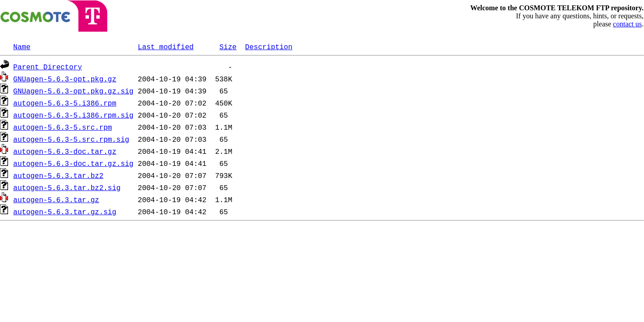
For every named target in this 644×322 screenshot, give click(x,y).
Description (269, 47)
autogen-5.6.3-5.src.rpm (63, 127)
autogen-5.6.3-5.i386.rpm (65, 103)
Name (22, 47)
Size (228, 47)
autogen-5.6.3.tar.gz (56, 199)
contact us (627, 24)
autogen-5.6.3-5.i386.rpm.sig (74, 115)
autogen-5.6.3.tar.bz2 (59, 175)
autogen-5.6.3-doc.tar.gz (65, 151)
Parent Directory (48, 67)
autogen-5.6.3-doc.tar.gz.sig (74, 163)
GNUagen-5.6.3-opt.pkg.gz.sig (74, 91)
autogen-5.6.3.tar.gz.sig (65, 212)
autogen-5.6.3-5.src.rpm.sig (71, 139)
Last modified (166, 47)
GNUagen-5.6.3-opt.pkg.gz (65, 79)
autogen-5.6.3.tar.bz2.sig (67, 187)
